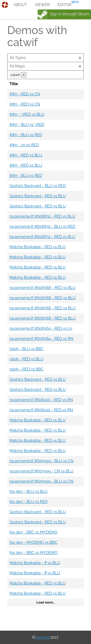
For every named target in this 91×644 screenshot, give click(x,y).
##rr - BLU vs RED (26, 135)
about (20, 5)
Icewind (42, 637)
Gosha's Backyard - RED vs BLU (38, 196)
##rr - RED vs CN (25, 94)
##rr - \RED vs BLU (27, 114)
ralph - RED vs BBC (26, 369)
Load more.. (46, 602)
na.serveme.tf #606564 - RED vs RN (41, 339)
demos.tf (5, 5)
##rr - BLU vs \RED (27, 125)
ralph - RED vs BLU (26, 359)
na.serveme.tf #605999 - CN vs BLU (41, 471)
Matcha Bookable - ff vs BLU (35, 563)
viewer (42, 5)
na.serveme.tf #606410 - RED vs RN (41, 400)
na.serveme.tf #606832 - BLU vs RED (42, 227)
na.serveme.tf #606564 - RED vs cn (41, 328)
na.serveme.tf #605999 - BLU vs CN (41, 461)
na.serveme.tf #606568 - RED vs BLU (43, 288)
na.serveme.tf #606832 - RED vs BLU (42, 216)
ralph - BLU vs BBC (26, 349)
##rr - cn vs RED (24, 145)
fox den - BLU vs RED (29, 502)
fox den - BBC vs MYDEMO (33, 532)
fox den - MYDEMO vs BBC (33, 542)
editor (64, 5)
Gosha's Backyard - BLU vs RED (38, 186)
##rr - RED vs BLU (26, 155)
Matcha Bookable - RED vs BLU (37, 247)
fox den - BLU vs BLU (29, 491)
